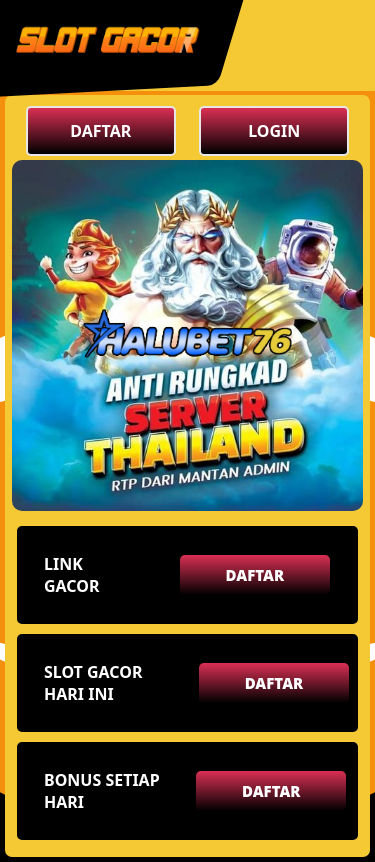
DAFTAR (100, 131)
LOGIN (274, 131)
